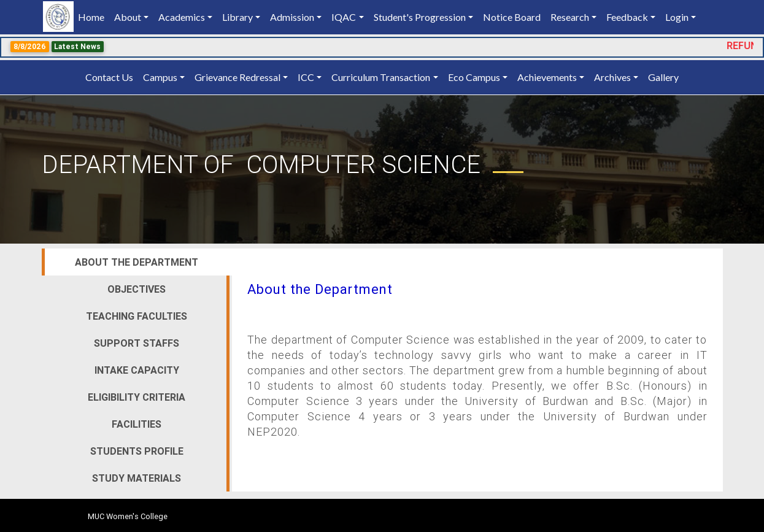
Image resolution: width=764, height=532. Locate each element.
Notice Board (512, 17)
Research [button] (570, 17)
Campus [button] (160, 77)
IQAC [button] (344, 17)
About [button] (128, 17)
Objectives (137, 289)
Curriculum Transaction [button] (381, 77)
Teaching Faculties (137, 316)
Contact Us (109, 77)
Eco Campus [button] (474, 77)
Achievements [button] (547, 77)
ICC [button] (306, 77)
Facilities (137, 424)
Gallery (663, 77)
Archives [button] (612, 77)
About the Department (137, 262)
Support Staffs (137, 343)
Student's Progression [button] (420, 17)
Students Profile (137, 451)
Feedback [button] (627, 17)
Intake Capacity (137, 370)
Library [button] (237, 17)
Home (94, 16)
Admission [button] (292, 17)
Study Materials (137, 478)
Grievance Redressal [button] (237, 77)
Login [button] (677, 17)
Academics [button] (182, 17)
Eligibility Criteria (137, 397)
